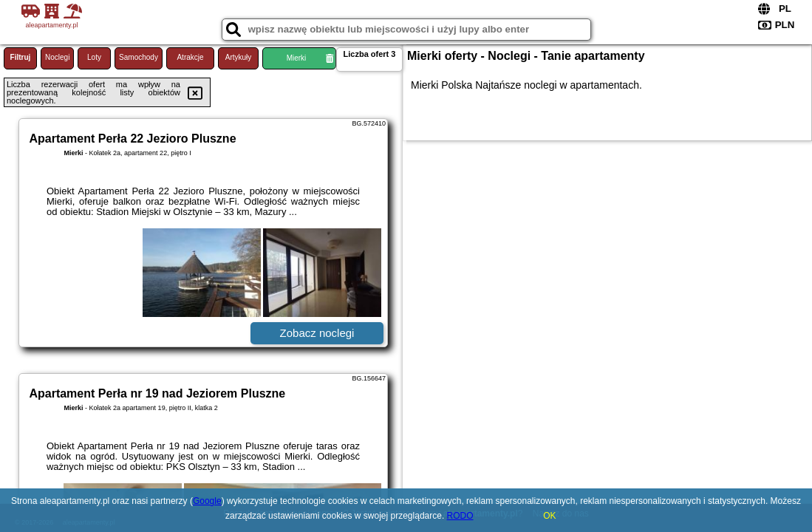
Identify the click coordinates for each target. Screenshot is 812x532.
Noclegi (57, 57)
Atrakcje (190, 57)
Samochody (139, 57)
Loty (94, 57)
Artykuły (239, 57)
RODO (460, 516)
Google (207, 501)
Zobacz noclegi (317, 333)
